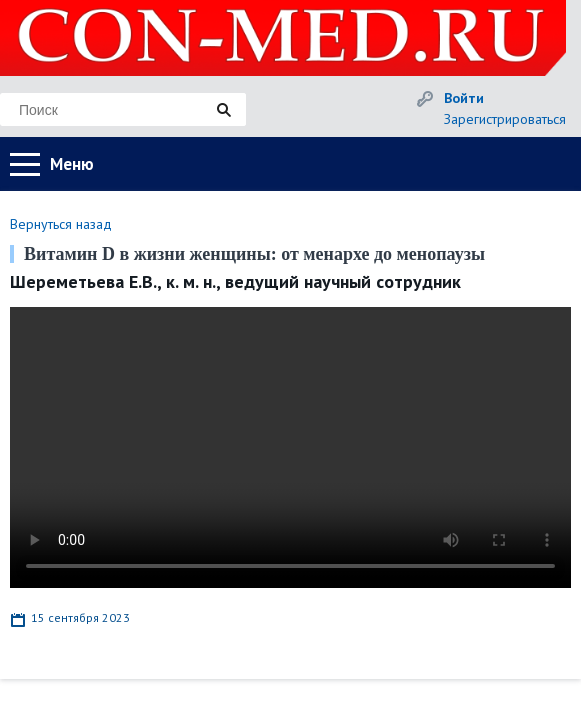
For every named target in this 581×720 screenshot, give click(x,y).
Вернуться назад (61, 224)
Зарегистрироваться (505, 119)
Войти (464, 98)
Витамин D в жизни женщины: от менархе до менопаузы (254, 254)
